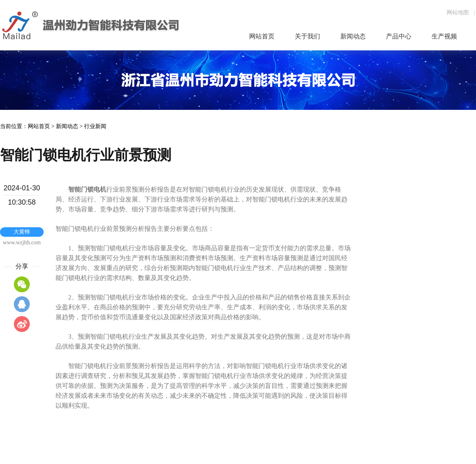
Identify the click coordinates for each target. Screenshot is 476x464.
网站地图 (458, 12)
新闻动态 (67, 126)
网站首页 (39, 126)
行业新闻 (95, 126)
